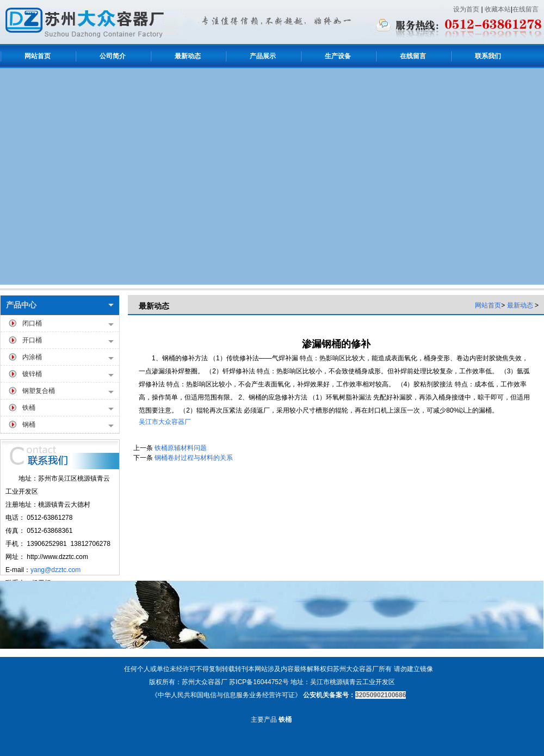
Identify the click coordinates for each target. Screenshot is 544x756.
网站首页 (488, 305)
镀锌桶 (68, 375)
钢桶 (68, 425)
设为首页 (466, 9)
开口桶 (68, 341)
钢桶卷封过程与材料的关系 (194, 458)
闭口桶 (68, 324)
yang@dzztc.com (55, 570)
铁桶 (68, 408)
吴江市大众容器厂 (165, 422)
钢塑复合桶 (68, 392)
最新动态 (520, 305)
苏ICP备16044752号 (259, 682)
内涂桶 (68, 358)
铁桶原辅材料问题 (181, 448)
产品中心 (60, 305)
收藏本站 (498, 9)
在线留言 (526, 9)
